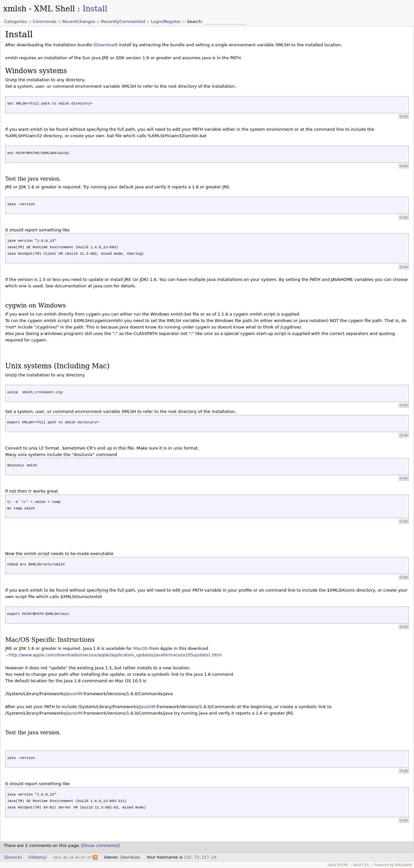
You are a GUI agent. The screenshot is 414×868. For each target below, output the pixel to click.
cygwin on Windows (36, 305)
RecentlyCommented (123, 22)
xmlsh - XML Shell (39, 9)
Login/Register (166, 22)
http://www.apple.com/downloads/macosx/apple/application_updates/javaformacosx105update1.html (115, 655)
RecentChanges (79, 22)
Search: (196, 22)
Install (95, 9)
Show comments (101, 846)
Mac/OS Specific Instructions (50, 640)
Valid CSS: (361, 865)
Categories (16, 22)
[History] (38, 857)
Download (106, 45)
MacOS (141, 648)
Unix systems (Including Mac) (57, 366)
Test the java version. (33, 179)
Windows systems (36, 71)
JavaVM (74, 694)
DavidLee (130, 857)
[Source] (13, 857)
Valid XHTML (338, 865)
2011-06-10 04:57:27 (72, 857)
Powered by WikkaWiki (393, 865)
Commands (45, 22)
